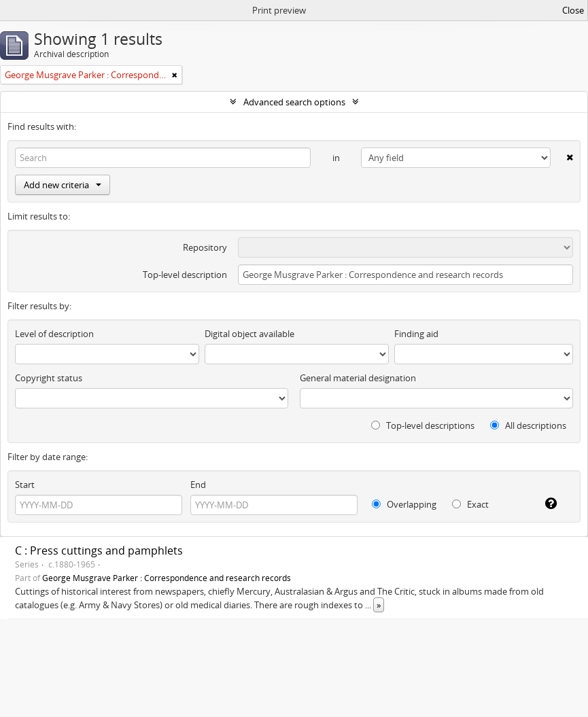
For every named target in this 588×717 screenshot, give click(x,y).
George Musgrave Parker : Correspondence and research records (167, 578)
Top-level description (185, 275)
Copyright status (49, 378)
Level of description (54, 334)
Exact (470, 504)
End (198, 485)
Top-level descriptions (423, 425)
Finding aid (416, 334)
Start (25, 485)
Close (573, 10)
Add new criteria (63, 185)
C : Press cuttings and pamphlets (99, 550)
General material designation (358, 378)
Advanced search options (294, 102)
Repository (205, 247)
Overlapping (404, 504)
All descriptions (528, 425)
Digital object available (249, 334)
